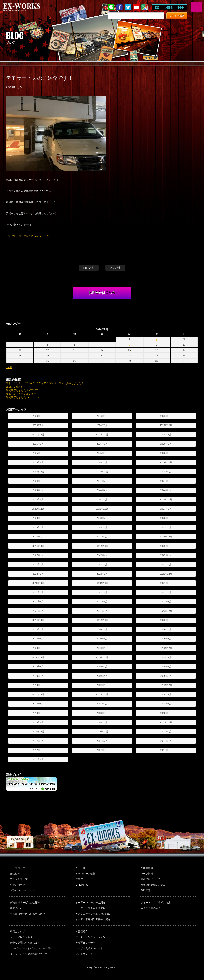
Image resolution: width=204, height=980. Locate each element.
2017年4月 (102, 750)
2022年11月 (38, 546)
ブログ (79, 879)
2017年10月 (102, 732)
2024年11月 (38, 472)
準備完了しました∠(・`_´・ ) (22, 397)
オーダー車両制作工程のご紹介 (93, 919)
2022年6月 (166, 555)
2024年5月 (38, 490)
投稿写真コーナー (85, 943)
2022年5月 (38, 564)
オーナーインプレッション (90, 937)
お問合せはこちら (102, 293)
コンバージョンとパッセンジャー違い (31, 948)
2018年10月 (102, 694)
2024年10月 (102, 472)
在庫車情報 (147, 868)
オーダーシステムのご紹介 (90, 903)
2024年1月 (102, 499)
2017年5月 (38, 750)
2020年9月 (166, 620)
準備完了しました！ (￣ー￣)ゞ (23, 390)
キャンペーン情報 (85, 874)
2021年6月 (166, 592)
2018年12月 (166, 685)
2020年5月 (38, 639)
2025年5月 (38, 453)
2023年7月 (102, 518)
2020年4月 (102, 639)
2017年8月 (38, 741)
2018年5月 (38, 713)
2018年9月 (166, 694)
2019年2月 (38, 685)
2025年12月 (166, 425)
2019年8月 (38, 667)
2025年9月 (166, 434)
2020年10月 (102, 620)
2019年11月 (38, 657)
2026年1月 (102, 425)
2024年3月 (166, 490)
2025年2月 (38, 462)
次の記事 (115, 268)
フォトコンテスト (85, 954)
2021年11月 (38, 583)
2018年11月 (38, 694)
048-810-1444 (175, 7)
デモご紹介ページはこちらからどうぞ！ (29, 236)
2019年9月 (166, 657)
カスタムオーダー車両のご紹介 (93, 914)
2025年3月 (166, 453)
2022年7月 (102, 555)
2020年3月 (166, 639)
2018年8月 (38, 704)
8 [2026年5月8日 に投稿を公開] (129, 345)
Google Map (145, 7)
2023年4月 (102, 527)
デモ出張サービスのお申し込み (28, 914)
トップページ (18, 868)
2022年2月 (38, 574)
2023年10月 (102, 509)
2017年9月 (166, 732)
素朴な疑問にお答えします (25, 943)
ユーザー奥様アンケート (89, 948)
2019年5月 (38, 676)
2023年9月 (166, 509)
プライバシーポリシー (23, 890)
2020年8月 (38, 629)
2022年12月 (166, 537)
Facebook (120, 7)
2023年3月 (166, 527)
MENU (197, 7)
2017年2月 (38, 759)
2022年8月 (38, 555)
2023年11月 (38, 509)
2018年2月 (38, 722)
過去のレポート (19, 908)
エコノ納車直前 (15, 387)
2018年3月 (166, 713)
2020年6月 (166, 629)
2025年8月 (38, 444)
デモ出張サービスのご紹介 (25, 903)
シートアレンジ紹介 (21, 937)
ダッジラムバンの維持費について (29, 954)
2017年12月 (166, 722)
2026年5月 (38, 416)
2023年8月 (38, 518)
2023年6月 (166, 518)
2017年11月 (38, 732)
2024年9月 (166, 472)
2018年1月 (102, 722)
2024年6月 (166, 481)
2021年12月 (166, 574)
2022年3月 (166, 564)
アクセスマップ (19, 879)
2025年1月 (102, 462)
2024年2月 (38, 499)
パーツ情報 (147, 874)
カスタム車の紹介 (151, 908)
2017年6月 (166, 741)
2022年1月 (102, 574)
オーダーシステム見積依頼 (90, 908)
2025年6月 (166, 444)
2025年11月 (38, 434)
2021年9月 (166, 583)
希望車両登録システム (153, 885)
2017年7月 (102, 741)
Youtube (136, 7)
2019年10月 (102, 657)
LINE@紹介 (82, 885)
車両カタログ (18, 931)
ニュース (80, 868)
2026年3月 (166, 416)
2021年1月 (102, 611)
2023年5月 (38, 527)
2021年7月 (102, 592)
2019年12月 (166, 648)
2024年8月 (38, 481)
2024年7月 (102, 481)
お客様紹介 (82, 931)
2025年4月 (102, 453)
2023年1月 (102, 537)
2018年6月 (166, 704)
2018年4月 (102, 713)
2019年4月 (102, 676)
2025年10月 (102, 434)
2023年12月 (166, 499)
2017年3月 (166, 750)
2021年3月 (166, 602)
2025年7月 (102, 444)
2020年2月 (38, 648)
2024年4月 (102, 490)
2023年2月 (38, 537)
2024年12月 (166, 462)
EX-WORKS (28, 7)
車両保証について (151, 879)
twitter (128, 7)
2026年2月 (38, 425)
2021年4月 (102, 602)
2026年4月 (102, 416)
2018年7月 (102, 704)
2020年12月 (166, 611)
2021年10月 (102, 583)
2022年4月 (102, 564)
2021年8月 (38, 592)
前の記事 (89, 268)
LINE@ (111, 7)
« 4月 (9, 367)
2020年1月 (102, 648)
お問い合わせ (18, 885)
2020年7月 (102, 629)
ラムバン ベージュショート (22, 394)
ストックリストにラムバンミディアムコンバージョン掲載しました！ (45, 383)
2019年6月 (166, 667)
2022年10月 (102, 546)
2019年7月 (102, 667)
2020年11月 (38, 620)
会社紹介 (15, 874)
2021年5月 (38, 602)
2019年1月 (102, 685)
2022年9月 (166, 546)
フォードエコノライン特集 (156, 903)
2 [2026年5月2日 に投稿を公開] (157, 339)
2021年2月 (38, 611)
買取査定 (146, 890)
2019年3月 (166, 676)
